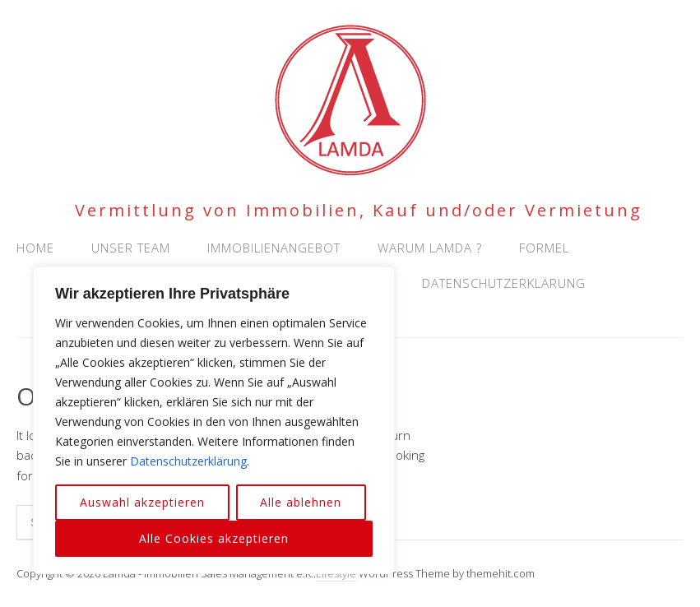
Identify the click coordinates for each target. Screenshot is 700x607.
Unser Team (131, 248)
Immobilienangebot (274, 248)
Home (35, 248)
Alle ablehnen (301, 502)
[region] (214, 420)
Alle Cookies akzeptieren (214, 538)
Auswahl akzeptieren (142, 502)
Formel (544, 248)
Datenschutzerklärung (188, 461)
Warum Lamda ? (430, 248)
